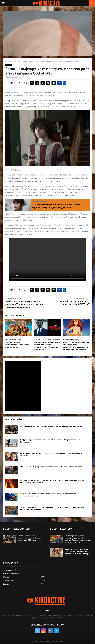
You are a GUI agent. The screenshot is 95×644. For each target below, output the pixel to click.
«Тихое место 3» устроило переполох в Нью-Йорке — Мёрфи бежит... (52, 467)
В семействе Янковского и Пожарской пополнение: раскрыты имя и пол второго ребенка (78, 553)
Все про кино (8, 580)
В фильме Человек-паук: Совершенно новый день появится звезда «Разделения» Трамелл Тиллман (47, 345)
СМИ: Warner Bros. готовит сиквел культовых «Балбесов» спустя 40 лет (17, 343)
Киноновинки (9, 570)
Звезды (6, 584)
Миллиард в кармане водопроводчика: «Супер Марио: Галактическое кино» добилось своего (78, 539)
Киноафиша (8, 573)
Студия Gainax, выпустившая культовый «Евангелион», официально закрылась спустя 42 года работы (76, 345)
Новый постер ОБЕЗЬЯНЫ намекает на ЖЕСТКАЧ (75, 303)
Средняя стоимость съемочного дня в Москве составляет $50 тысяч (51, 426)
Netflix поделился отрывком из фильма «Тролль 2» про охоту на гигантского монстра (24, 304)
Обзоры (9, 65)
